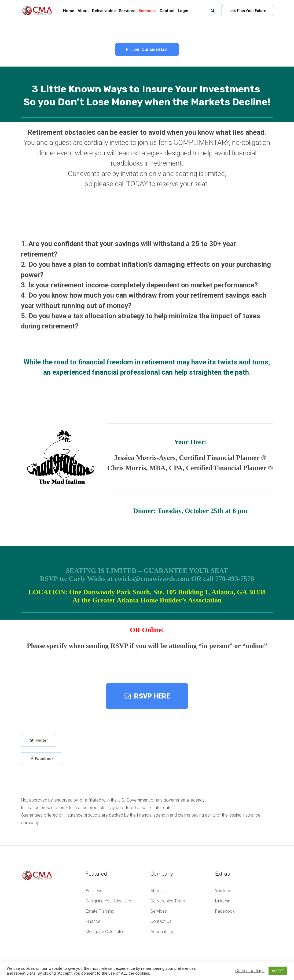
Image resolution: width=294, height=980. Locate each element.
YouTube (223, 891)
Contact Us (161, 921)
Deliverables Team (168, 901)
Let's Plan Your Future (247, 11)
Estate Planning (100, 911)
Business (94, 891)
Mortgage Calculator (105, 932)
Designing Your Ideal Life (108, 901)
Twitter (41, 743)
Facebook (44, 762)
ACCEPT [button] (278, 971)
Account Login (164, 932)
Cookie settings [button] (250, 971)
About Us (159, 891)
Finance (93, 921)
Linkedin (223, 901)
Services (159, 911)
